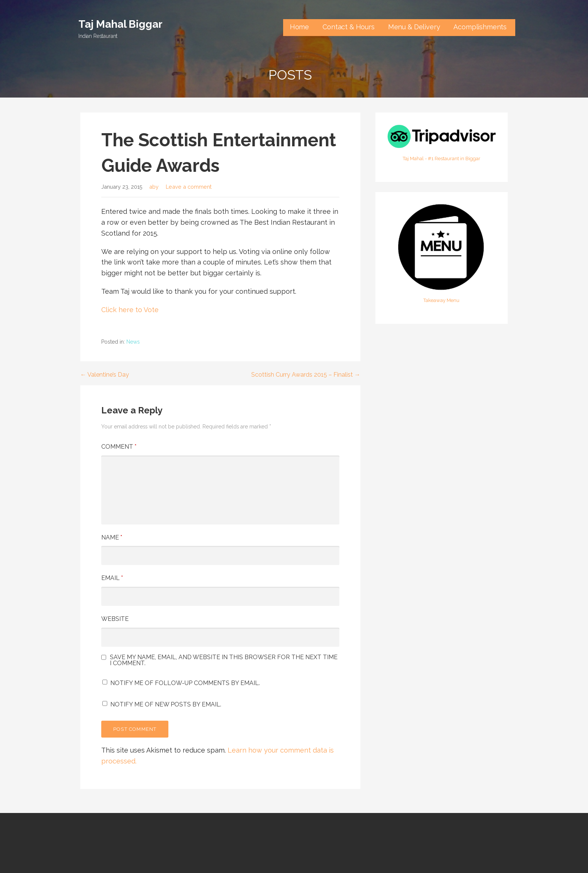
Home (299, 27)
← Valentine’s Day (105, 375)
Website (115, 619)
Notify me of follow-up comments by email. (185, 683)
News (133, 342)
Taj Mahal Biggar (120, 24)
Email (112, 578)
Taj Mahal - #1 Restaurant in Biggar (442, 159)
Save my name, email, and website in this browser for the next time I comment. (224, 660)
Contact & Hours (349, 27)
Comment (119, 447)
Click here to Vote (130, 310)
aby (154, 187)
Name (112, 537)
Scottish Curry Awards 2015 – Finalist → (306, 375)
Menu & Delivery (414, 27)
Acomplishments (481, 27)
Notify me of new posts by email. (166, 704)
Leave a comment (189, 187)
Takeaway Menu (441, 300)
